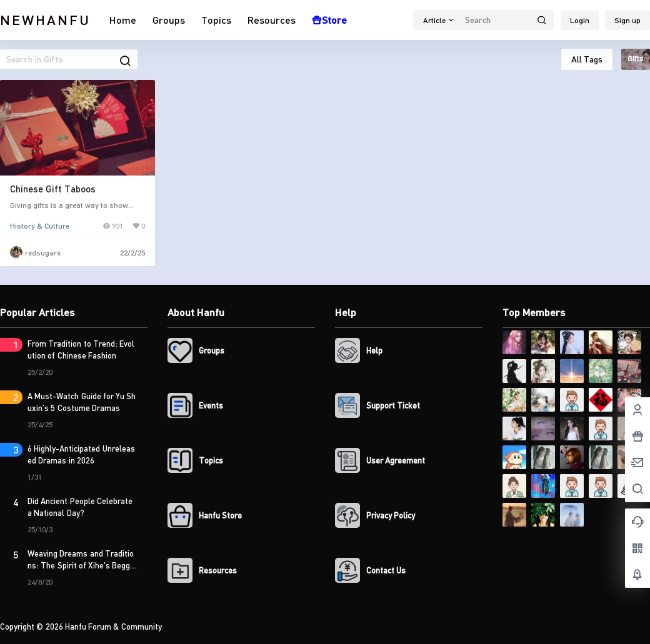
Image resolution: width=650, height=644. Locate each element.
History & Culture (40, 226)
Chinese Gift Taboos (53, 189)
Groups (169, 20)
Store (329, 20)
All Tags (587, 59)
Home (123, 20)
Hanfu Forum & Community (112, 627)
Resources (272, 20)
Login (580, 20)
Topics (216, 20)
